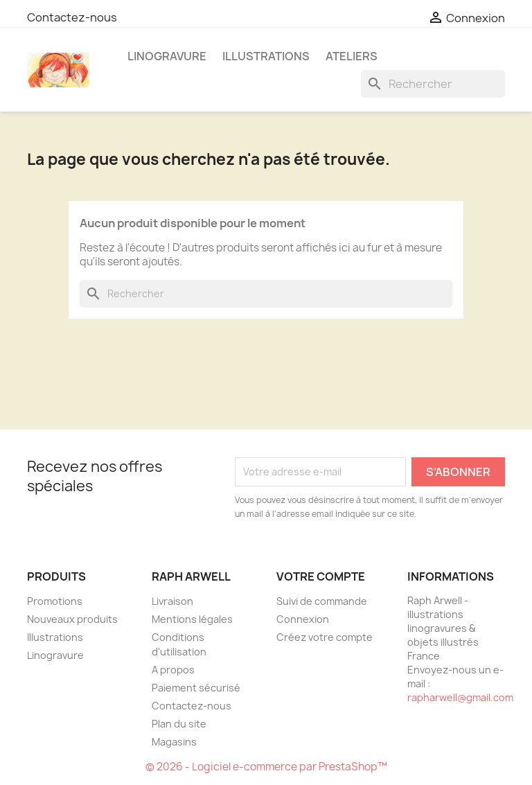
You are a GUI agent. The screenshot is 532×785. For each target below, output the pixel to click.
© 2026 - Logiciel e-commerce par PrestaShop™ (266, 767)
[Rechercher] (433, 84)
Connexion (303, 619)
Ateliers (352, 56)
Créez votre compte (325, 637)
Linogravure (167, 56)
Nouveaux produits (72, 619)
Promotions (55, 601)
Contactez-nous (72, 17)
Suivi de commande (322, 601)
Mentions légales (192, 619)
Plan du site (179, 724)
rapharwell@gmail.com (460, 697)
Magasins (174, 742)
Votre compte (321, 576)
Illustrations (266, 56)
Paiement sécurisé (196, 688)
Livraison (172, 601)
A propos (173, 670)
